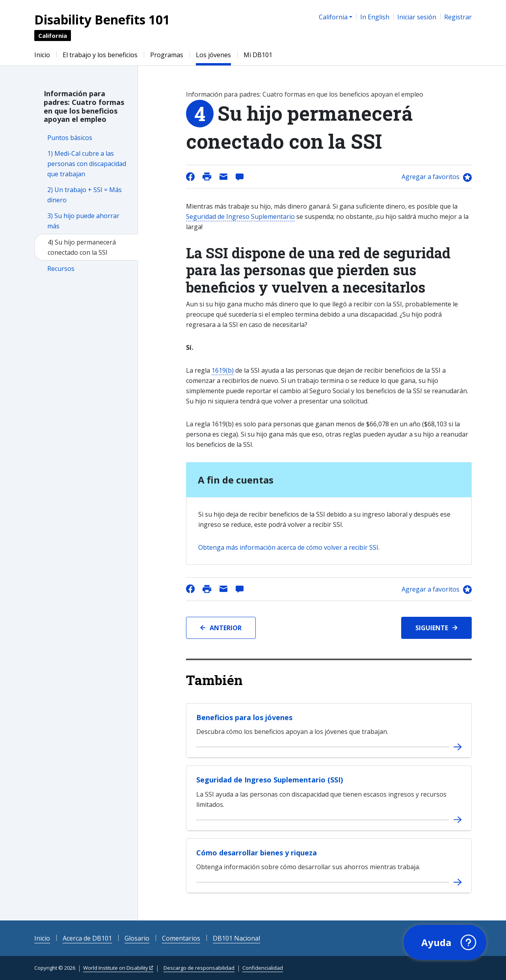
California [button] (333, 17)
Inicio (42, 55)
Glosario (137, 938)
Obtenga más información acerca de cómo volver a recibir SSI (288, 547)
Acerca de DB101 (87, 938)
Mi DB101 (258, 55)
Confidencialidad (263, 968)
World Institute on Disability (116, 968)
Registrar (458, 17)
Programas (167, 55)
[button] (445, 943)
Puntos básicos (70, 138)
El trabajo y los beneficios (100, 55)
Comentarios (181, 938)
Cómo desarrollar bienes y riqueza (257, 853)
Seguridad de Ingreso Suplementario (240, 217)
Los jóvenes (213, 55)
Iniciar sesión (417, 17)
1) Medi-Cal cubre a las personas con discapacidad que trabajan (87, 164)
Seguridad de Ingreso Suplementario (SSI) (270, 780)
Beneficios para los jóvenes (244, 717)
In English (375, 17)
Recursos (61, 269)
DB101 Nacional (236, 938)
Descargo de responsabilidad (199, 968)
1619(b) (223, 370)
